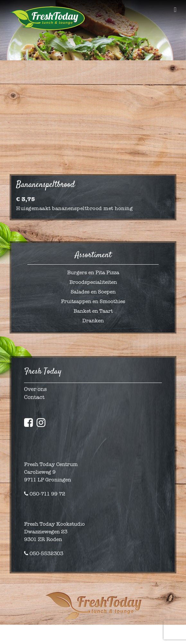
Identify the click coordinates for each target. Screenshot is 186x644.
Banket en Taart (93, 311)
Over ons (35, 389)
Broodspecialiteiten (93, 282)
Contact (34, 397)
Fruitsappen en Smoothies (93, 301)
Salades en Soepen (93, 292)
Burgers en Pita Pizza (93, 272)
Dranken (93, 321)
